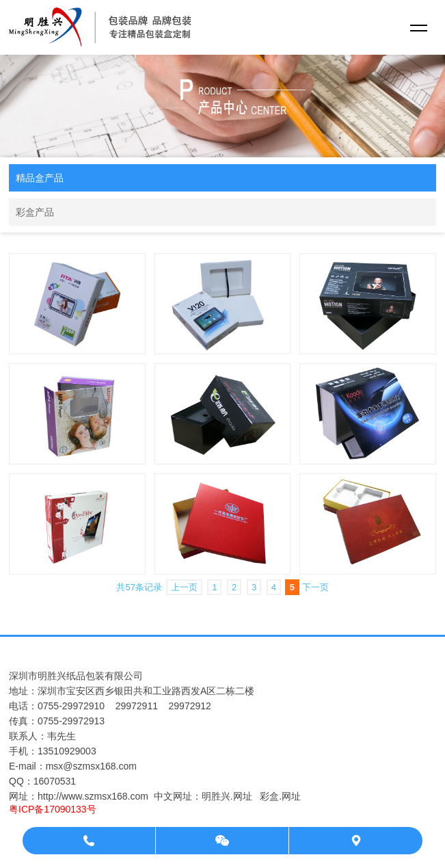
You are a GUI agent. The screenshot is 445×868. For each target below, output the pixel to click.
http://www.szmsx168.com (93, 796)
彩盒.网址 (280, 796)
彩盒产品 (35, 212)
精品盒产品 (40, 178)
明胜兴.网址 (227, 796)
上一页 (184, 587)
